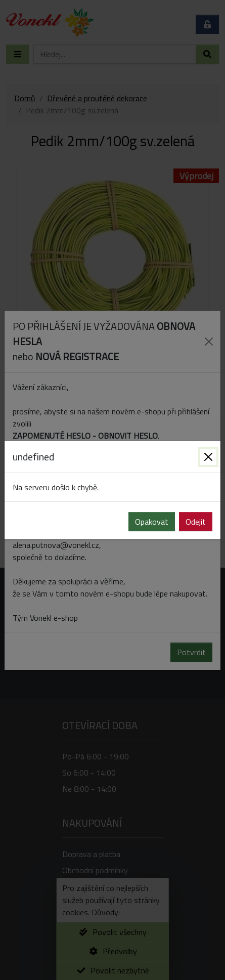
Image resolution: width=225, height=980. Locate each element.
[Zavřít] (208, 457)
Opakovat (152, 522)
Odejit (196, 522)
